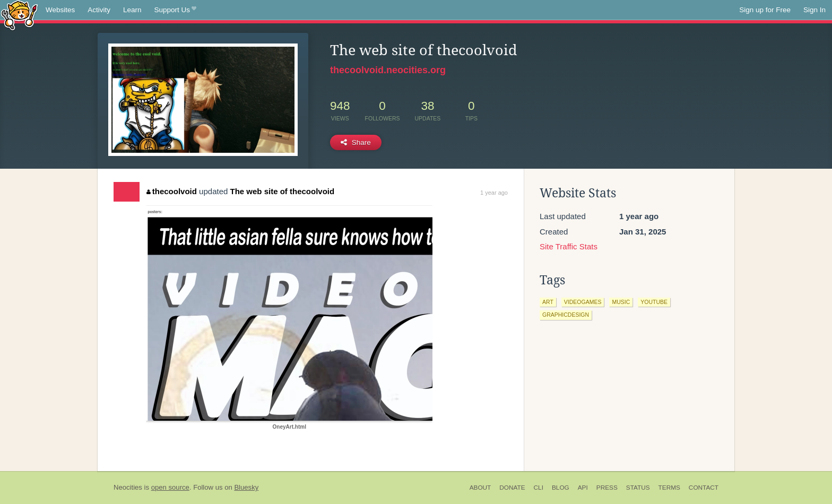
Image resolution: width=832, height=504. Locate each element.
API (583, 488)
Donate (512, 488)
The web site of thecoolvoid (283, 191)
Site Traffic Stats (569, 246)
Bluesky (246, 487)
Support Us (175, 10)
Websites (60, 10)
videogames (583, 302)
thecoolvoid (172, 191)
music (621, 302)
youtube (654, 302)
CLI (539, 488)
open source (170, 487)
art (548, 302)
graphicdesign (566, 315)
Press (607, 488)
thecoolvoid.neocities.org (388, 70)
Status (638, 488)
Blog (561, 488)
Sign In (814, 10)
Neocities (128, 487)
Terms (669, 488)
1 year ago (494, 193)
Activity (99, 10)
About (480, 488)
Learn (132, 10)
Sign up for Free (765, 10)
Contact (704, 488)
